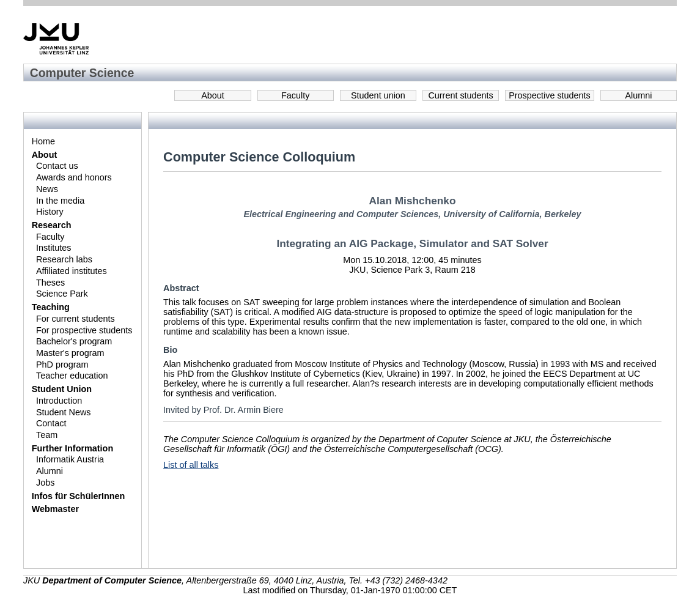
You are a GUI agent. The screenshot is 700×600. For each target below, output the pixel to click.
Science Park (62, 294)
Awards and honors (74, 177)
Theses (50, 283)
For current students (76, 319)
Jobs (45, 483)
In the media (60, 201)
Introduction (59, 401)
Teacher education (72, 376)
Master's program (70, 353)
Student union (378, 95)
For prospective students (84, 330)
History (50, 212)
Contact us (57, 166)
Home (43, 141)
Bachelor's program (74, 341)
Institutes (54, 248)
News (47, 189)
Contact (51, 423)
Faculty (295, 95)
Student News (64, 412)
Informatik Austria (70, 459)
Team (47, 435)
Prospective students (550, 95)
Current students (460, 95)
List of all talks (191, 465)
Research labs (64, 259)
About (213, 95)
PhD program (62, 365)
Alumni (638, 95)
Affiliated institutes (72, 271)
